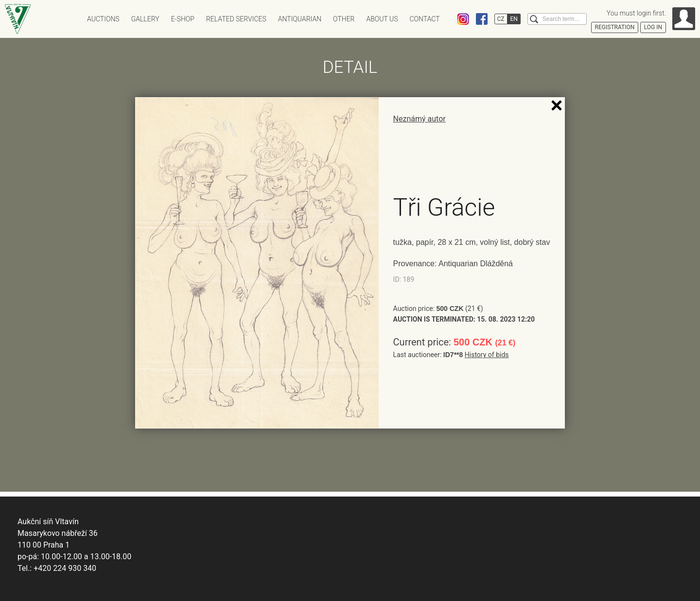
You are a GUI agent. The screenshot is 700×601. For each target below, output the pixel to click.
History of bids (487, 355)
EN (514, 19)
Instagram (463, 19)
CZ (501, 19)
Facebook (482, 19)
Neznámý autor (420, 119)
